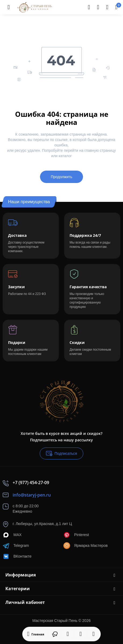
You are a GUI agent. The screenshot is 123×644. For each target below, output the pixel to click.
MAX (12, 535)
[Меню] (9, 7)
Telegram (16, 546)
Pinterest (76, 535)
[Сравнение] (93, 634)
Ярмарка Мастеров (86, 546)
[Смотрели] (68, 634)
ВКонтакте (17, 556)
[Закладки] (81, 634)
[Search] (89, 7)
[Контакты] (98, 7)
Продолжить (61, 177)
